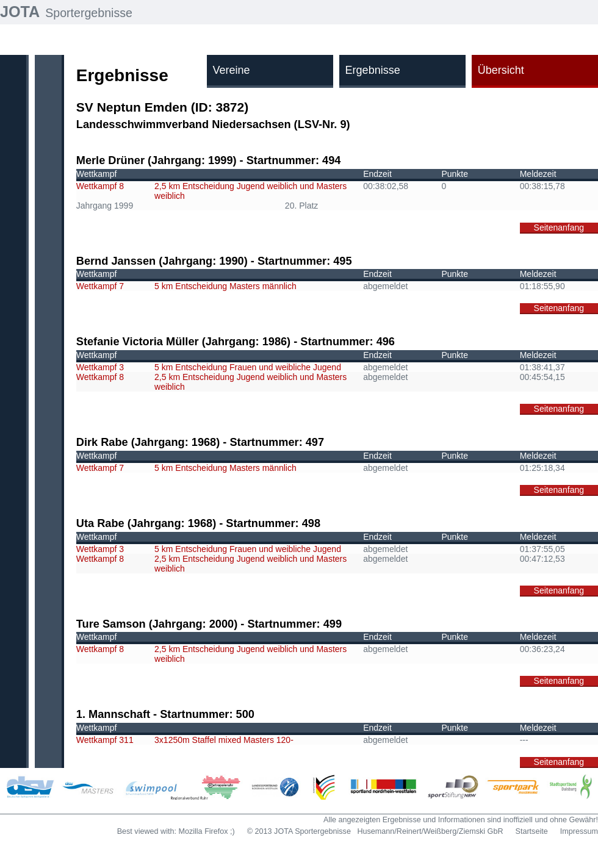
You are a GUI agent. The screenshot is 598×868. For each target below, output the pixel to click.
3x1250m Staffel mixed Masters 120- (224, 740)
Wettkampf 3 (100, 367)
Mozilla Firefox (203, 831)
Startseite (532, 831)
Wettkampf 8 (100, 186)
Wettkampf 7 (100, 286)
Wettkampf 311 (105, 740)
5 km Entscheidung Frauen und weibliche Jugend (248, 367)
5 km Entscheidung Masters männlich (225, 286)
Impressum (579, 831)
